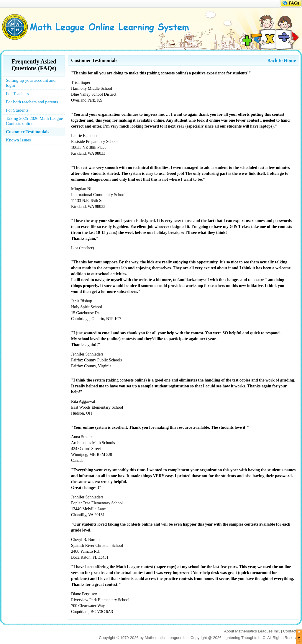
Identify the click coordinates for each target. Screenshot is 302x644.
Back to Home (282, 60)
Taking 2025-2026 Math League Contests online (34, 121)
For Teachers (17, 94)
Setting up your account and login (31, 83)
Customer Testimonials (28, 132)
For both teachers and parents (32, 102)
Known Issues (18, 140)
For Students (17, 110)
